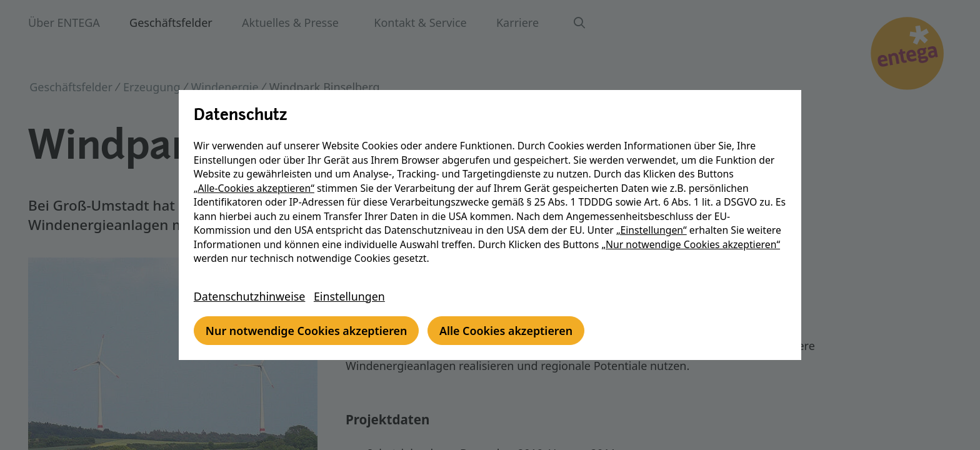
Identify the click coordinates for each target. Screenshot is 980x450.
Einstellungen (353, 296)
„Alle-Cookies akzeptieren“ (256, 188)
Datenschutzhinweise (252, 296)
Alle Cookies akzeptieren (510, 331)
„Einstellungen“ (653, 230)
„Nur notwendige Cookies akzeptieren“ (693, 244)
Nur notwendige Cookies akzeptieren (309, 331)
